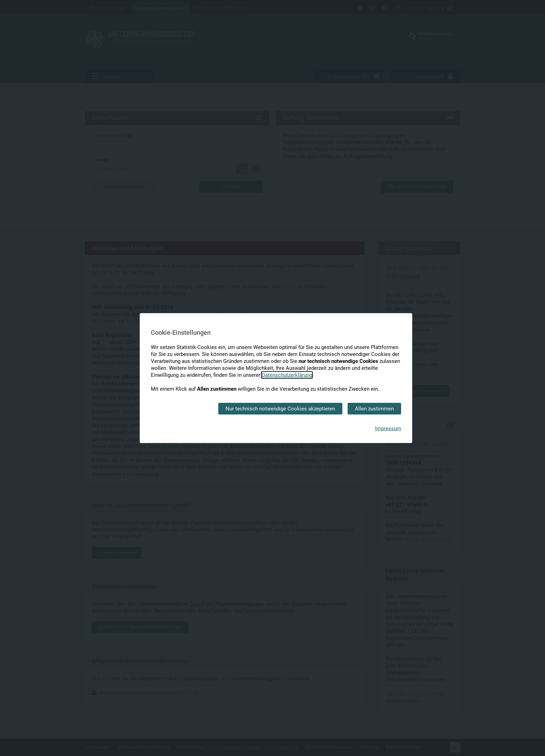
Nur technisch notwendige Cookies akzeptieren (280, 408)
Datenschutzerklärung (287, 375)
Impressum (388, 429)
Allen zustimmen (374, 408)
